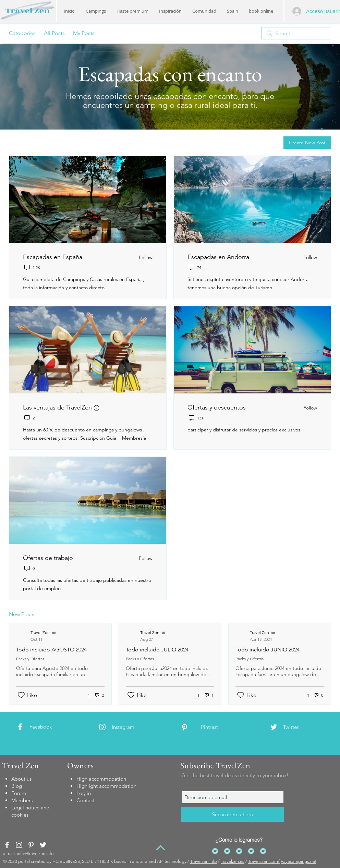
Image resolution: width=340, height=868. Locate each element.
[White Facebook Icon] (20, 727)
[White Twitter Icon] (274, 727)
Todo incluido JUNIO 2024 (268, 650)
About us (21, 779)
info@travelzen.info (35, 853)
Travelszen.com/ (264, 861)
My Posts (84, 33)
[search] (296, 33)
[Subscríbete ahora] (233, 814)
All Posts (54, 33)
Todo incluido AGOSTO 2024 (51, 650)
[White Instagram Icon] (102, 727)
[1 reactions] (85, 695)
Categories (22, 33)
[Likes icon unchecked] (21, 695)
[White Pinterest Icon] (185, 727)
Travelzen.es (233, 861)
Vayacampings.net (299, 861)
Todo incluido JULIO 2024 (157, 650)
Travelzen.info (204, 861)
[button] (170, 11)
